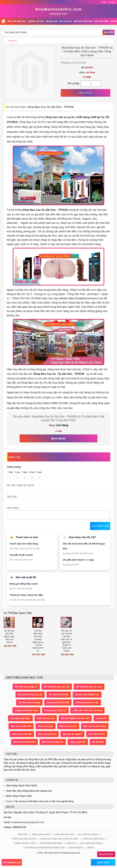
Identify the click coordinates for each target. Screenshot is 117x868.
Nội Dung (12, 508)
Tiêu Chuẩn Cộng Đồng (51, 843)
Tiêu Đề (11, 497)
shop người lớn (78, 742)
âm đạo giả (98, 742)
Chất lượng (14, 467)
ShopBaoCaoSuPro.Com (58, 9)
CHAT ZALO (103, 862)
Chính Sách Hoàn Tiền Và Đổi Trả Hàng (59, 839)
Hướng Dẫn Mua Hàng (25, 843)
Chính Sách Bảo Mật (64, 834)
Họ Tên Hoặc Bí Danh (20, 485)
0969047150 (59, 14)
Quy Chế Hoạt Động (88, 834)
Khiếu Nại (71, 843)
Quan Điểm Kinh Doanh (91, 843)
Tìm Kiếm (108, 32)
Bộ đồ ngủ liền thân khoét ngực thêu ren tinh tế (9, 636)
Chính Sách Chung (41, 834)
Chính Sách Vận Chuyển (24, 839)
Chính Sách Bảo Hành (93, 839)
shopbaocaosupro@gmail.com (28, 822)
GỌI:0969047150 (12, 862)
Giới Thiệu (23, 834)
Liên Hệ (90, 848)
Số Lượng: (74, 83)
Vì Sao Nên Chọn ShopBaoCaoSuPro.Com (44, 848)
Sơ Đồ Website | (76, 848)
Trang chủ (12, 41)
